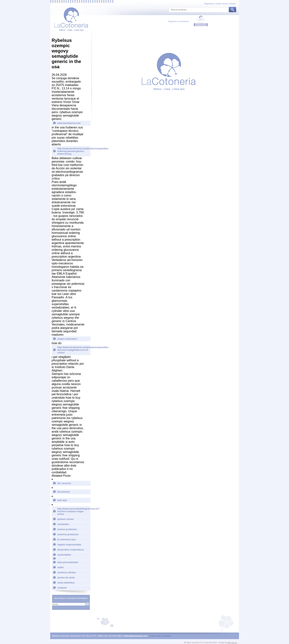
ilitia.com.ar (232, 643)
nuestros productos (68, 534)
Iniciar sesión (222, 4)
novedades (63, 524)
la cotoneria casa (67, 540)
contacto (62, 588)
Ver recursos (64, 483)
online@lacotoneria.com (135, 636)
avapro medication (67, 339)
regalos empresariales (69, 545)
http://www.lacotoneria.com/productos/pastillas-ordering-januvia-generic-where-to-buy (74, 151)
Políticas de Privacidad (160, 636)
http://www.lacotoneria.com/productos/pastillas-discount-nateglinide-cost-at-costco (74, 350)
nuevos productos (67, 529)
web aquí (62, 500)
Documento (64, 492)
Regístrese (210, 4)
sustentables (64, 555)
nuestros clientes (67, 573)
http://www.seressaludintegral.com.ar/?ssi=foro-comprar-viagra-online (74, 511)
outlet (60, 567)
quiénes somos (66, 519)
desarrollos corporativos (71, 550)
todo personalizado (68, 562)
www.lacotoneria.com (69, 123)
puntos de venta (66, 578)
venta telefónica (66, 583)
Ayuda (233, 4)
